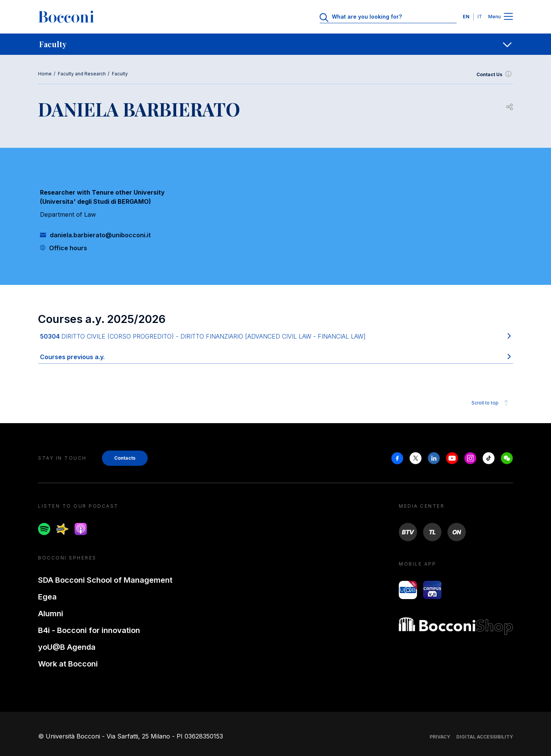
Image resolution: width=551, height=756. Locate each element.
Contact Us (495, 75)
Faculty (120, 74)
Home (45, 74)
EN (466, 17)
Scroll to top (491, 403)
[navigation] (275, 44)
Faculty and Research (82, 74)
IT (480, 17)
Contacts (125, 458)
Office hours (68, 248)
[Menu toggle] (508, 17)
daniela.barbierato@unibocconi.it (100, 235)
